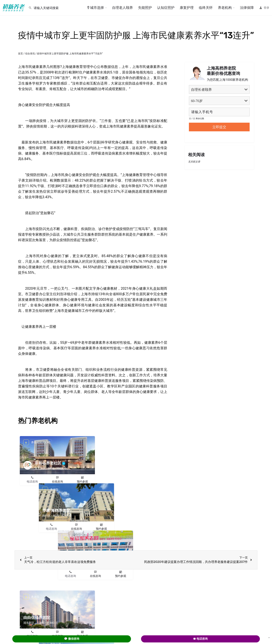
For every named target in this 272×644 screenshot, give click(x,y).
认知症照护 (166, 8)
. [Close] (269, 637)
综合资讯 (30, 54)
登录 (266, 8)
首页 (20, 54)
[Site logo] (14, 7)
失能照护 (145, 8)
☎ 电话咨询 (200, 639)
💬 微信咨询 (72, 639)
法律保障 (247, 8)
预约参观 (82, 482)
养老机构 (225, 8)
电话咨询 (32, 482)
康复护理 (187, 8)
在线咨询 (57, 482)
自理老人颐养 (122, 8)
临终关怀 (206, 8)
